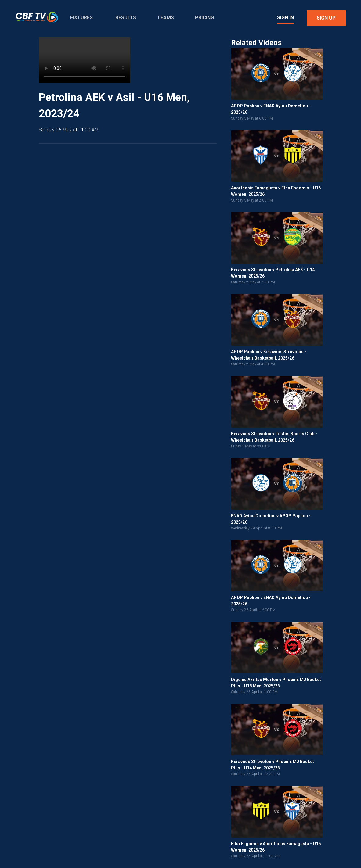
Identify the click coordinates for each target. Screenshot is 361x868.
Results (126, 18)
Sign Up (326, 18)
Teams (166, 18)
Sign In (285, 18)
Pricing (204, 18)
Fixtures (81, 18)
